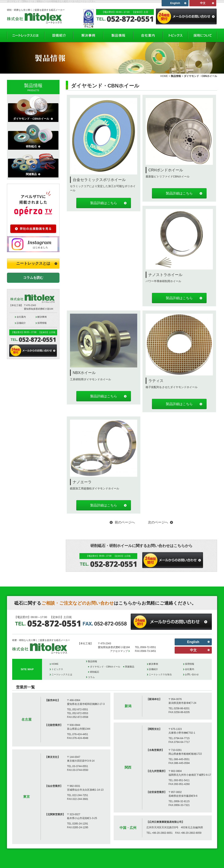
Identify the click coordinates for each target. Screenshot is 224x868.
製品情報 (176, 76)
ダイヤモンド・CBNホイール (31, 119)
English (175, 3)
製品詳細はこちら (104, 203)
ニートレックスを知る (160, 674)
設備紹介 (21, 323)
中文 (203, 3)
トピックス (57, 669)
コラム (91, 677)
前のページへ (125, 522)
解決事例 (42, 317)
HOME (164, 76)
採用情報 (42, 323)
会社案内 (21, 317)
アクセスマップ (119, 651)
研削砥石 (31, 146)
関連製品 (31, 174)
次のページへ (158, 522)
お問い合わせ (192, 674)
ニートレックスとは (33, 263)
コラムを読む (33, 278)
